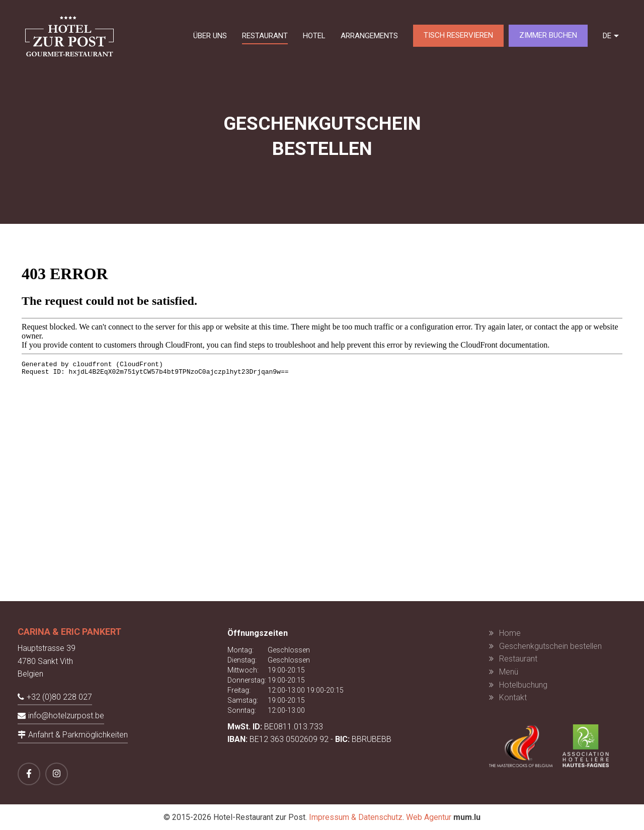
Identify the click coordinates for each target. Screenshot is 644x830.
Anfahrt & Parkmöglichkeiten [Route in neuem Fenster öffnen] (78, 735)
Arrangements (369, 36)
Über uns (210, 36)
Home (510, 633)
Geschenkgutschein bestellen (550, 646)
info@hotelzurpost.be (66, 716)
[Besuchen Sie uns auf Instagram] (57, 774)
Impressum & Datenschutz (356, 817)
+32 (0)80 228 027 (59, 697)
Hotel (314, 36)
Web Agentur (429, 817)
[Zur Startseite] (69, 36)
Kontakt (513, 697)
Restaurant (265, 36)
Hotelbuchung (523, 685)
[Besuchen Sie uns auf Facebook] (29, 774)
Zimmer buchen (548, 35)
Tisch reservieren (458, 35)
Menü (509, 672)
